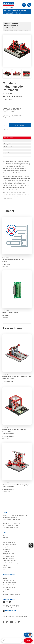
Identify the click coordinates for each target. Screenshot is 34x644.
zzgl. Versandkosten (16, 115)
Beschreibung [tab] (8, 138)
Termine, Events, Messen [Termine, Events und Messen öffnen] (10, 586)
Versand (5, 539)
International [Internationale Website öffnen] (6, 590)
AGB (4, 541)
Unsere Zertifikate (9, 612)
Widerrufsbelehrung (9, 543)
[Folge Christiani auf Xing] (16, 623)
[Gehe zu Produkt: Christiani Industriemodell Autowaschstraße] (17, 353)
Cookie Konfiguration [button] (9, 557)
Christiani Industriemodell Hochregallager (16, 485)
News (4, 536)
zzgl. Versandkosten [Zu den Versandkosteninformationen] (14, 607)
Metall (11, 13)
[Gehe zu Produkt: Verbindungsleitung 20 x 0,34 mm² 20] (17, 235)
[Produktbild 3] (26, 71)
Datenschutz (6, 550)
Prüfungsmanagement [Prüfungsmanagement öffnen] (9, 584)
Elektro (6, 13)
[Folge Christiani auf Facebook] (3, 623)
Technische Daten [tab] (10, 147)
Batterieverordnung (9, 559)
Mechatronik (17, 13)
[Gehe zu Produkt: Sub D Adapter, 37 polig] (17, 289)
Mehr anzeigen (7, 198)
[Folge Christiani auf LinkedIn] (7, 623)
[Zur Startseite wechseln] (8, 3)
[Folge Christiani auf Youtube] (11, 623)
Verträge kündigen (8, 555)
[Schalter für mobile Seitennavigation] (28, 641)
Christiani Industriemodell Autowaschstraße (17, 376)
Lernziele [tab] (7, 141)
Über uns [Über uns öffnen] (5, 593)
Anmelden (24, 5)
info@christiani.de (13, 528)
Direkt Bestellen (7, 568)
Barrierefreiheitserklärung (10, 564)
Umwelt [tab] (6, 153)
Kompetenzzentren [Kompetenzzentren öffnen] (8, 581)
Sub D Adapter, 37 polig (10, 312)
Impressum (6, 552)
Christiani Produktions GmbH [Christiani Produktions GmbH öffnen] (11, 595)
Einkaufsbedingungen (9, 562)
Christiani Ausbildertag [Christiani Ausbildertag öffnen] (9, 588)
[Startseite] (7, 23)
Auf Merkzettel (7, 130)
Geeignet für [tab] (8, 144)
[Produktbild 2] (17, 71)
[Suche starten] (4, 641)
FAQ (4, 571)
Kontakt (5, 566)
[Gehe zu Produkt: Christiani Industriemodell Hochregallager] (17, 462)
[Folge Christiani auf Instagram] (19, 623)
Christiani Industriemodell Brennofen (15, 429)
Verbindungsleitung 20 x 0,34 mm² (14, 258)
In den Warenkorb (20, 125)
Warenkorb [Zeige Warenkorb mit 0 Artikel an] (29, 5)
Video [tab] (6, 150)
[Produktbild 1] (7, 71)
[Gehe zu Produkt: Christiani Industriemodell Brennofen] (17, 406)
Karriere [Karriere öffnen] (5, 579)
